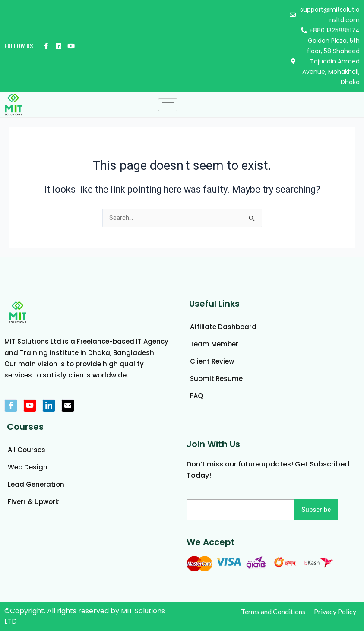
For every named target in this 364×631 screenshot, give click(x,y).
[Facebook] (11, 406)
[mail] (68, 406)
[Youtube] (30, 406)
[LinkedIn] (49, 406)
